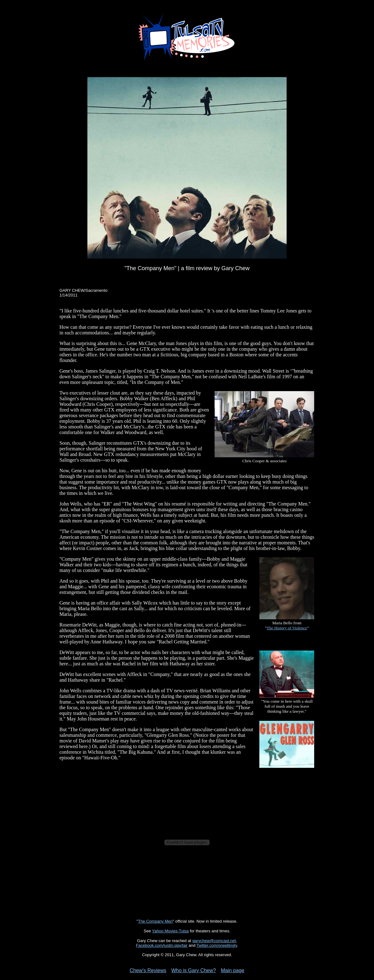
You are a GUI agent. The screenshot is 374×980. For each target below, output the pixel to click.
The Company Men (156, 921)
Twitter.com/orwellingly (217, 945)
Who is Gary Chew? (194, 970)
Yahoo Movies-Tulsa (170, 931)
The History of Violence (287, 628)
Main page (233, 970)
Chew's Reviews (148, 970)
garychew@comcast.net (214, 941)
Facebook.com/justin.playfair (162, 945)
